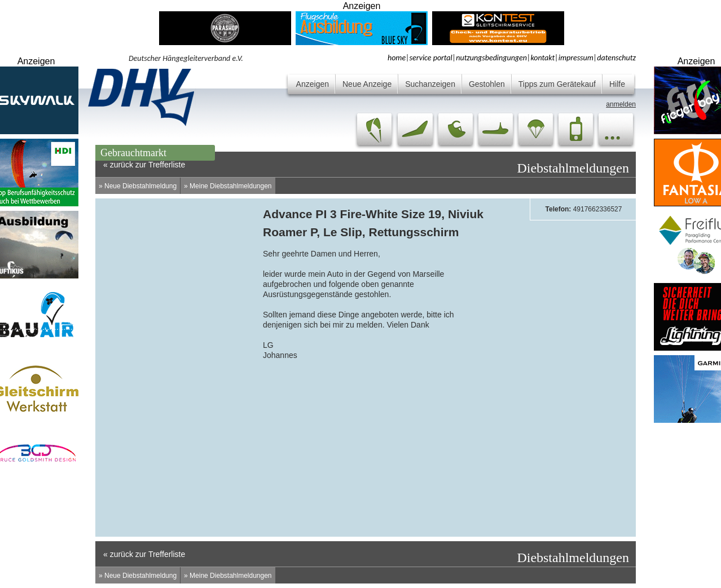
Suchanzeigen (430, 84)
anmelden (621, 104)
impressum (576, 58)
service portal (431, 58)
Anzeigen (313, 84)
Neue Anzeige (367, 84)
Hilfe (617, 84)
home (397, 58)
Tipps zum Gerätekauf (557, 84)
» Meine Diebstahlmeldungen (228, 186)
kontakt (542, 58)
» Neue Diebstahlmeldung (138, 186)
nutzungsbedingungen (491, 58)
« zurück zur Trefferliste (144, 554)
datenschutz (616, 58)
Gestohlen (487, 84)
